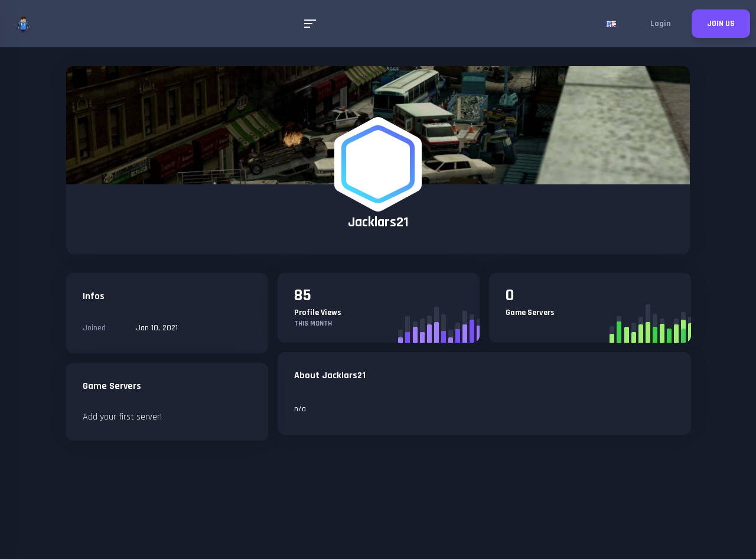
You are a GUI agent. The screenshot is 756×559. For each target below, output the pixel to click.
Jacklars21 (378, 222)
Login (660, 24)
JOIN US (721, 24)
